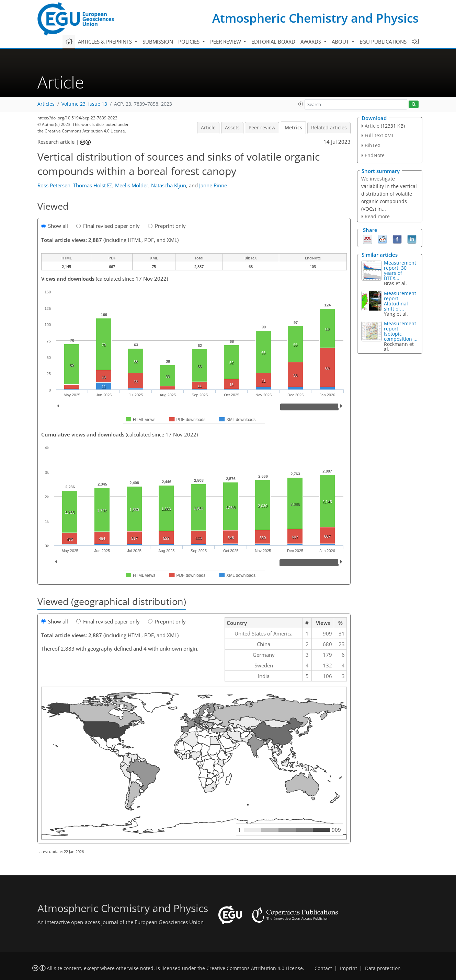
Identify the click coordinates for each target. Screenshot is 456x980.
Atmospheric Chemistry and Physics (315, 18)
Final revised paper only (108, 226)
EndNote (375, 155)
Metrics (293, 128)
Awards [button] (311, 42)
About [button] (341, 42)
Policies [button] (190, 42)
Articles (46, 104)
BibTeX (373, 145)
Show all (55, 226)
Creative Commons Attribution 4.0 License (255, 968)
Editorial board (273, 42)
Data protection (383, 968)
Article (208, 128)
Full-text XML (379, 135)
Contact (323, 968)
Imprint (349, 968)
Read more (377, 216)
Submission (158, 42)
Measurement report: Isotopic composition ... (401, 331)
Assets (232, 128)
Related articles (329, 128)
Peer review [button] (226, 42)
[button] (301, 104)
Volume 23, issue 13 (84, 104)
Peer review (262, 128)
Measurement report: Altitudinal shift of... (400, 301)
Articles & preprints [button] (106, 42)
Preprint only (167, 226)
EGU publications (383, 42)
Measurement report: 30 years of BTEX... (400, 270)
